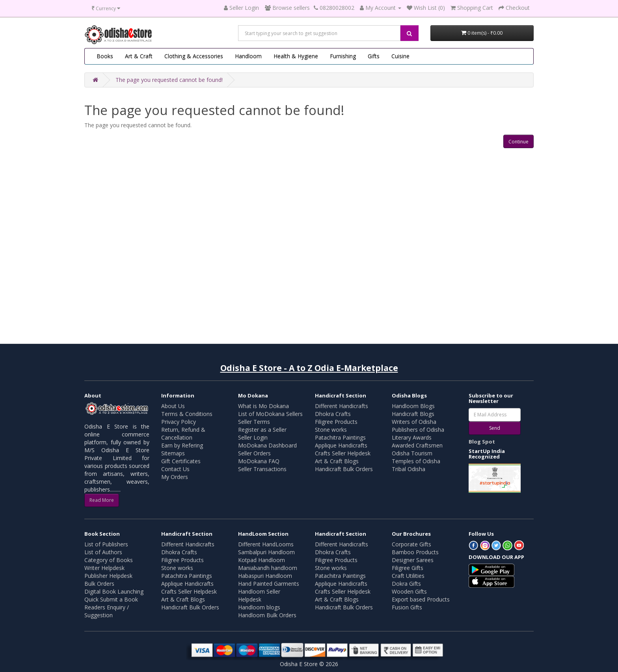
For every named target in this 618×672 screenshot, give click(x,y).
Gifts (374, 56)
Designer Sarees (413, 560)
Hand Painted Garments (269, 584)
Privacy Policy (179, 422)
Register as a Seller (262, 430)
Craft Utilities (408, 576)
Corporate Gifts (411, 544)
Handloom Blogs (413, 406)
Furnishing (343, 56)
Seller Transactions (262, 469)
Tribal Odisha (409, 469)
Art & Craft (139, 56)
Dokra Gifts (406, 584)
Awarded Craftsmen (417, 445)
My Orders (175, 477)
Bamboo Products (415, 552)
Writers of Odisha (414, 422)
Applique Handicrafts (341, 445)
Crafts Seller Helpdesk (343, 453)
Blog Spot (482, 442)
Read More (102, 500)
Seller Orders (254, 453)
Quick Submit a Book (111, 599)
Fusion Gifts (407, 607)
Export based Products (421, 599)
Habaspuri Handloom (265, 576)
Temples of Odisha (416, 461)
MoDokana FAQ (259, 461)
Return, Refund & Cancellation (183, 433)
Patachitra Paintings (340, 437)
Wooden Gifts (409, 591)
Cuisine (400, 56)
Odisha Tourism (412, 453)
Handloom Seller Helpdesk (259, 595)
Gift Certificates (181, 461)
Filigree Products (336, 422)
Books (105, 56)
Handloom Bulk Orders (267, 615)
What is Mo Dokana (263, 406)
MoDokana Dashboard (267, 445)
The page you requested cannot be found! (169, 80)
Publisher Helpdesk (108, 576)
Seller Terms (254, 422)
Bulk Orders (99, 584)
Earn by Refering (182, 445)
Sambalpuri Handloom (266, 552)
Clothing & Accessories (194, 56)
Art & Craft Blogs (337, 461)
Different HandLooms (266, 544)
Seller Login (253, 437)
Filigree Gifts (408, 568)
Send (495, 428)
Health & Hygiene (296, 56)
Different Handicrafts (342, 406)
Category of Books (109, 560)
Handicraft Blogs (413, 414)
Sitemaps (173, 453)
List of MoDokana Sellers (270, 414)
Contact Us (175, 469)
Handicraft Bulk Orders (344, 469)
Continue (518, 142)
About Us (173, 406)
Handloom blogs (259, 607)
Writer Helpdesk (104, 568)
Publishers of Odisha (418, 430)
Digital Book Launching (114, 591)
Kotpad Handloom (262, 560)
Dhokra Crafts (333, 414)
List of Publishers (106, 544)
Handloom (248, 56)
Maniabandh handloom (268, 568)
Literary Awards (412, 437)
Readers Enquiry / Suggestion (107, 611)
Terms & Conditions (187, 414)
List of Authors (103, 552)
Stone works (331, 430)
